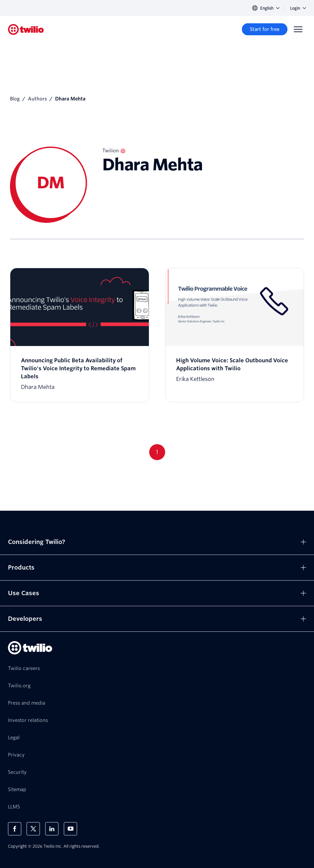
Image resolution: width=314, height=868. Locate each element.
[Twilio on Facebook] (15, 829)
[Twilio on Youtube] (70, 829)
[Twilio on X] (33, 829)
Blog (15, 99)
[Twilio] (26, 29)
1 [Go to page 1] (157, 452)
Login (298, 8)
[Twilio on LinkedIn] (52, 829)
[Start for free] (265, 29)
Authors (37, 99)
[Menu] (298, 29)
